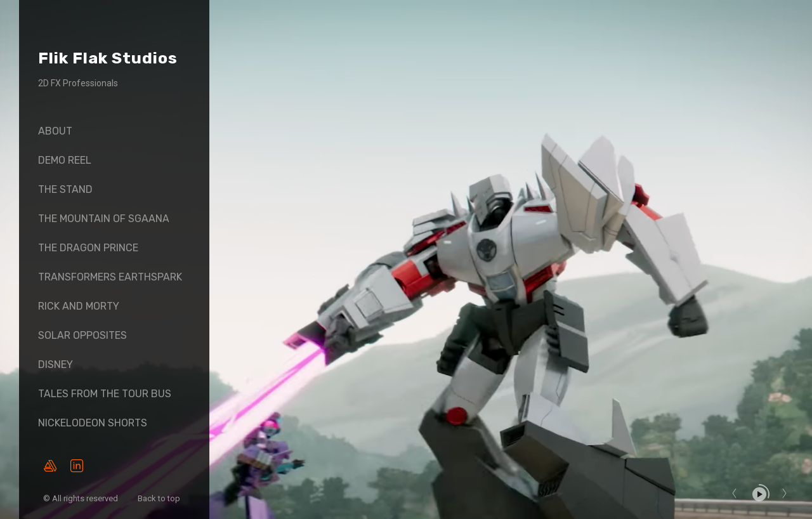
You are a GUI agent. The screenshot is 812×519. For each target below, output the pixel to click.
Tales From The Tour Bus (105, 394)
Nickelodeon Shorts (93, 423)
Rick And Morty (79, 306)
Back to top (160, 498)
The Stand (65, 189)
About (55, 131)
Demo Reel (65, 160)
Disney (56, 365)
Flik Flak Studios (108, 58)
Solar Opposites (82, 335)
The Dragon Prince (88, 248)
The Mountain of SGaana (104, 219)
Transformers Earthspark (110, 277)
